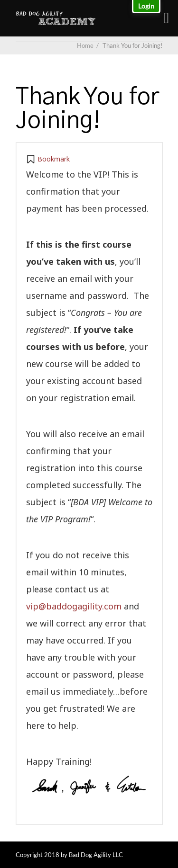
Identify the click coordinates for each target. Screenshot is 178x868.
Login (146, 6)
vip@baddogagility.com (74, 606)
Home (85, 45)
